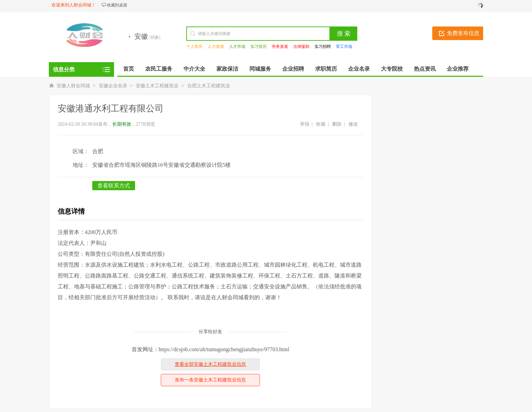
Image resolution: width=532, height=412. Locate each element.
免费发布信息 (463, 33)
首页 (129, 69)
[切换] (155, 37)
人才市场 (237, 47)
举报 (305, 124)
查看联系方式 (114, 186)
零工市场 (344, 47)
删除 (337, 124)
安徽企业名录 (113, 86)
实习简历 (259, 47)
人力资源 (216, 47)
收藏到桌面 (117, 5)
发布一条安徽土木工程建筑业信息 (210, 380)
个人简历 (194, 47)
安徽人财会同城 (73, 86)
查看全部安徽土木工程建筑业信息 (210, 364)
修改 (353, 124)
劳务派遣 (280, 47)
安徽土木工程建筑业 (157, 86)
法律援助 (301, 47)
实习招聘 (323, 47)
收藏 (321, 124)
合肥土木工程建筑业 (209, 86)
